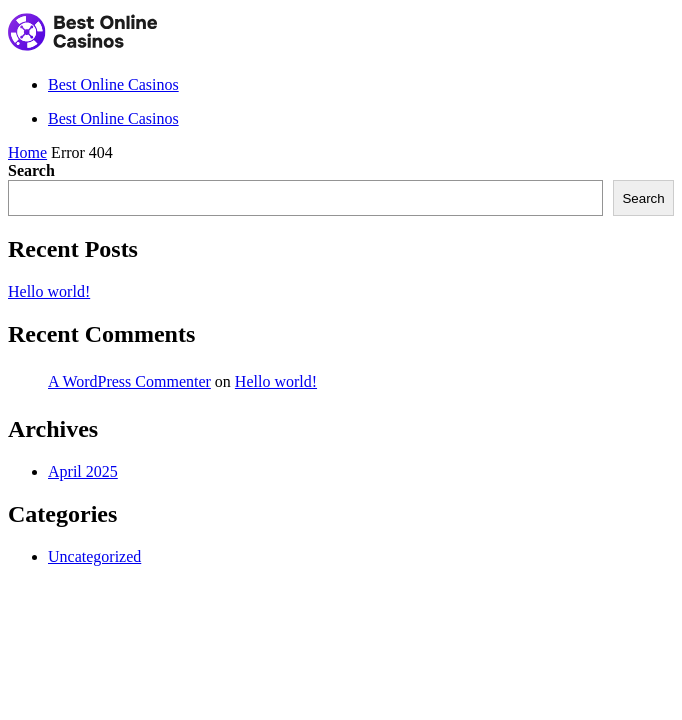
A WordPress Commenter (129, 381)
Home (27, 152)
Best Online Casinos (113, 84)
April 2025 (83, 471)
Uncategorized (94, 556)
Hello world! (49, 291)
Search (31, 170)
